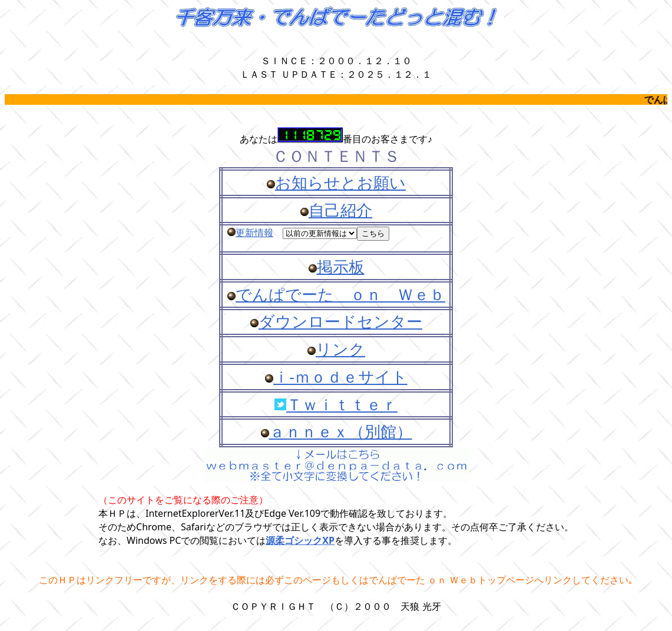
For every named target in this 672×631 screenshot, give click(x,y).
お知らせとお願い (340, 182)
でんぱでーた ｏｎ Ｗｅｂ (340, 294)
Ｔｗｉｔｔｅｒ (342, 404)
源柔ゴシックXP (300, 540)
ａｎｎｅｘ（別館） (341, 431)
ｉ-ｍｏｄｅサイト (340, 377)
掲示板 (341, 267)
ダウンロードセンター (340, 321)
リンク (340, 349)
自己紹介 (340, 210)
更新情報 (254, 233)
